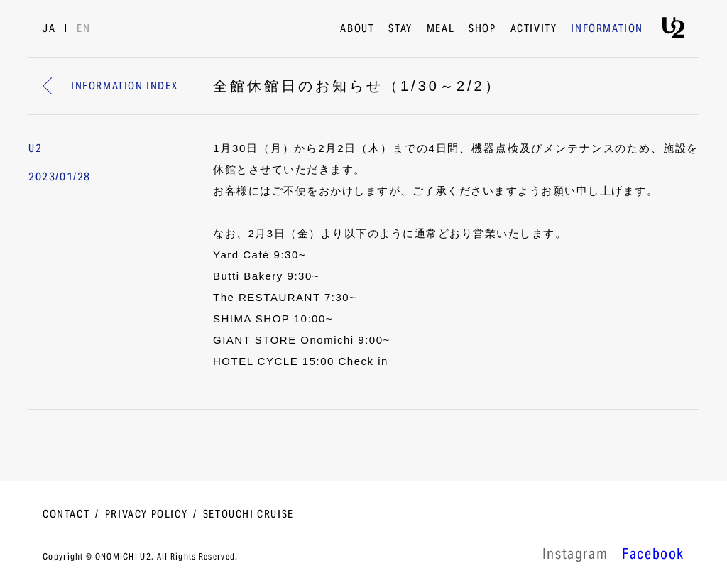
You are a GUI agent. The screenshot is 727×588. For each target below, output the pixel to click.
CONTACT (66, 515)
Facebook (653, 556)
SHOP (482, 29)
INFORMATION (607, 29)
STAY (400, 29)
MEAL (441, 29)
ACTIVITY (534, 29)
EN (83, 29)
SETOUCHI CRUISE (248, 515)
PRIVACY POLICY (146, 515)
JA (49, 29)
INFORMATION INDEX (110, 87)
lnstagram (575, 556)
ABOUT (357, 29)
